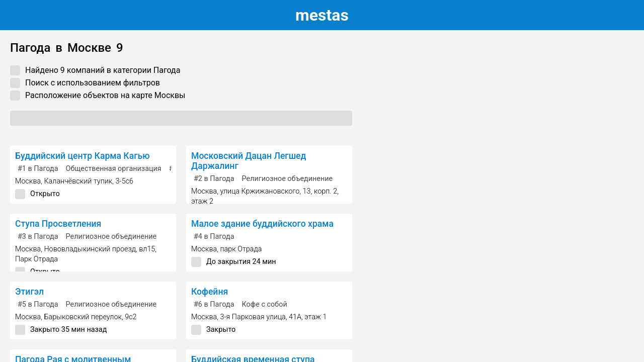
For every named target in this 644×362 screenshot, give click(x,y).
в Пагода (38, 169)
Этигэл (29, 292)
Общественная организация (114, 169)
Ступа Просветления (58, 224)
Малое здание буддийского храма (262, 224)
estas (322, 15)
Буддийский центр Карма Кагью (83, 156)
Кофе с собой (265, 304)
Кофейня (210, 292)
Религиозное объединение (288, 179)
